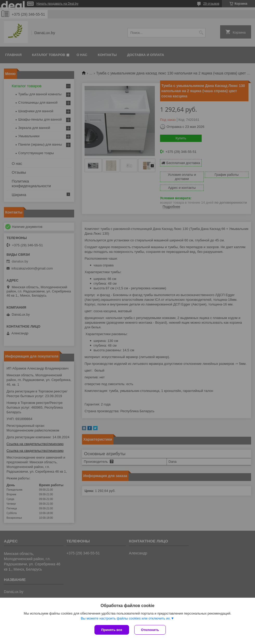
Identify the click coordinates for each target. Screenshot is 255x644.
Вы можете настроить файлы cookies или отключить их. (126, 618)
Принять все (112, 630)
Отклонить (150, 630)
